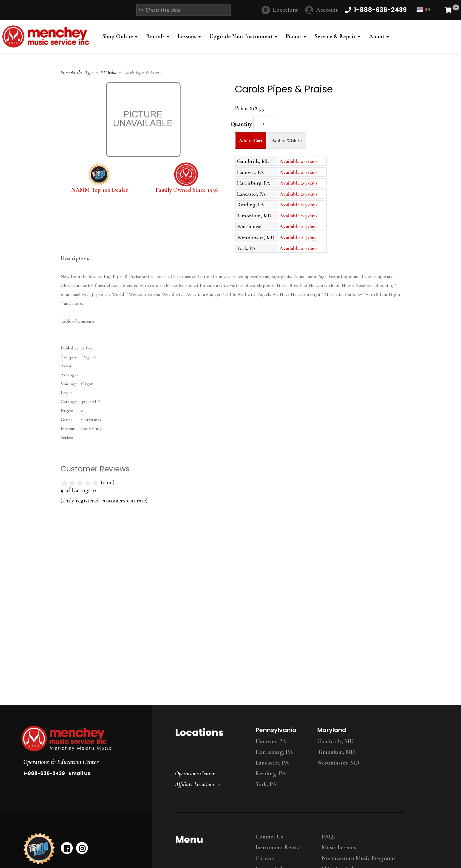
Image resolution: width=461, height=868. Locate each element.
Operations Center (195, 773)
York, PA (266, 784)
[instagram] (82, 848)
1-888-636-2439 (44, 773)
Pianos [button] (296, 36)
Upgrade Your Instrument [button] (243, 36)
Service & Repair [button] (337, 36)
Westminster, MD (338, 763)
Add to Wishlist (287, 140)
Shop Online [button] (120, 36)
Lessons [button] (189, 36)
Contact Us (269, 837)
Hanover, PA (271, 741)
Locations (285, 10)
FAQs (329, 837)
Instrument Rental (278, 847)
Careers (265, 858)
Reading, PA (271, 773)
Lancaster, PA (272, 763)
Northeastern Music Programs (359, 858)
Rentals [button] (158, 36)
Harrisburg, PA (274, 752)
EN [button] (426, 10)
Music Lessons (339, 847)
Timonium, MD (336, 752)
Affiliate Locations (195, 784)
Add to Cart (251, 140)
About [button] (379, 36)
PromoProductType (77, 72)
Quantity (241, 124)
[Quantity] (265, 123)
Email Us (80, 773)
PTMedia (108, 72)
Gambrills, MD (335, 741)
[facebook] (67, 848)
